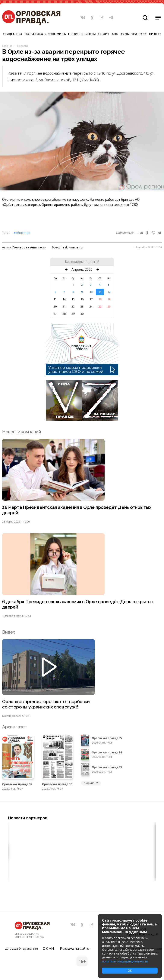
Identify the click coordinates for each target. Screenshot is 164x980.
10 (91, 292)
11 (100, 292)
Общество (13, 34)
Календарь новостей (82, 262)
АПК (115, 34)
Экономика (56, 34)
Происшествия (82, 34)
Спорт (104, 34)
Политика (34, 34)
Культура (129, 34)
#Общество (22, 233)
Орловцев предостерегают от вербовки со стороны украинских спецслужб (46, 704)
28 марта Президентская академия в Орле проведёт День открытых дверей (77, 510)
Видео (155, 34)
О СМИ (48, 949)
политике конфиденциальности (125, 961)
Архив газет (15, 727)
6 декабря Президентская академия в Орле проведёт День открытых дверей (78, 604)
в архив (91, 783)
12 (109, 292)
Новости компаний (21, 432)
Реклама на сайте (75, 949)
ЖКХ (143, 34)
